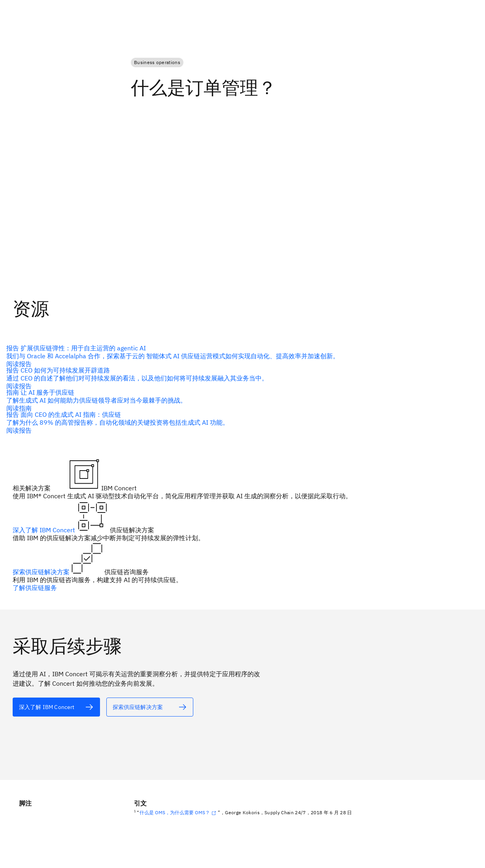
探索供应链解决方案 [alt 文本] (42, 572)
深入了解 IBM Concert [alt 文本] (45, 530)
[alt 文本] (239, 356)
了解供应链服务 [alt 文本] (35, 588)
